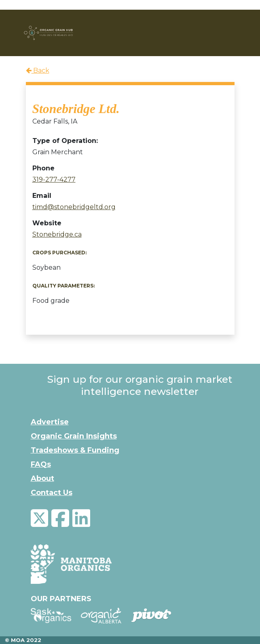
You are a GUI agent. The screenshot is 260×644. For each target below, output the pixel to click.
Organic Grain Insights (74, 436)
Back (38, 70)
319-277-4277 (54, 179)
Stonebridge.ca (57, 234)
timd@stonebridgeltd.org (74, 207)
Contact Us (52, 493)
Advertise (50, 422)
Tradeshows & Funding (75, 450)
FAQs (41, 464)
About (42, 478)
